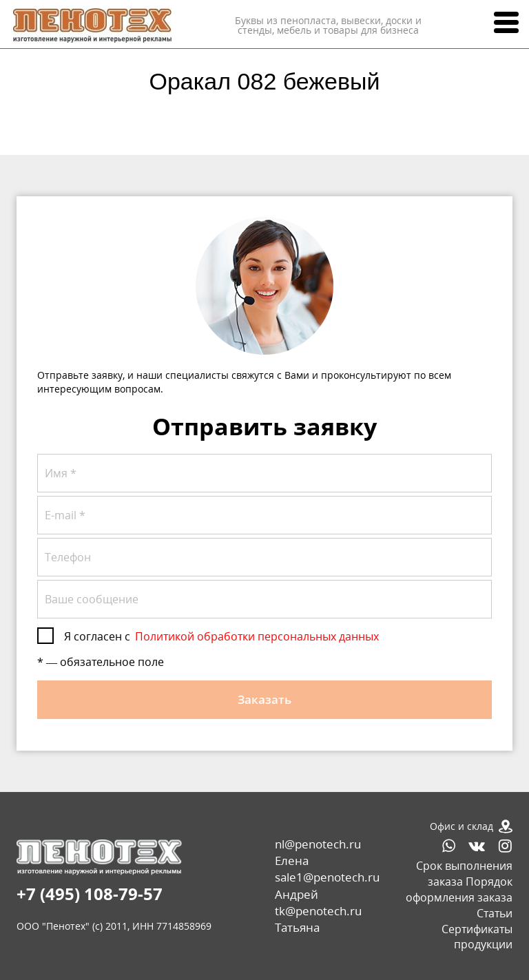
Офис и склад (461, 826)
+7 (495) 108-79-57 (90, 894)
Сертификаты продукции (477, 937)
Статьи (495, 913)
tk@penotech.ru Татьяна (318, 919)
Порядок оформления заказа (459, 889)
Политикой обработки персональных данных (257, 636)
